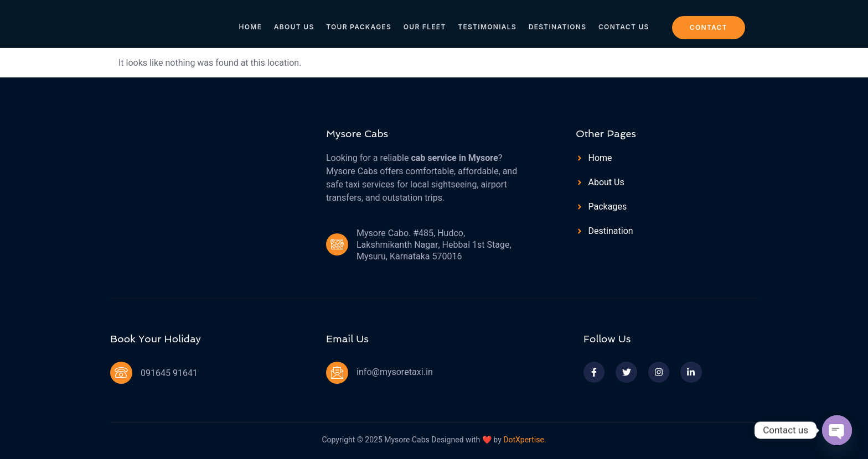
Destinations (556, 23)
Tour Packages (360, 23)
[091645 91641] (121, 373)
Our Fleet (425, 23)
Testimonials (487, 23)
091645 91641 (169, 373)
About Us (296, 23)
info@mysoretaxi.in (395, 372)
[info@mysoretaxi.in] (337, 373)
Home (254, 23)
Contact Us (622, 23)
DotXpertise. (524, 440)
